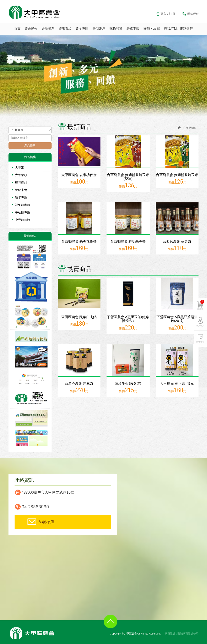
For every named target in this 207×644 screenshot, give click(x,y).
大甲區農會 (35, 12)
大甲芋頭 (21, 175)
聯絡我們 (193, 14)
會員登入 (200, 332)
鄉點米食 (21, 190)
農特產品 (21, 182)
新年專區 (21, 197)
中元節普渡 (23, 220)
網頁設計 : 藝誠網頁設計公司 (182, 634)
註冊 (172, 14)
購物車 (201, 311)
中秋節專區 (23, 212)
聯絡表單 (47, 522)
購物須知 (200, 348)
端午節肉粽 (23, 205)
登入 (163, 14)
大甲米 (20, 167)
